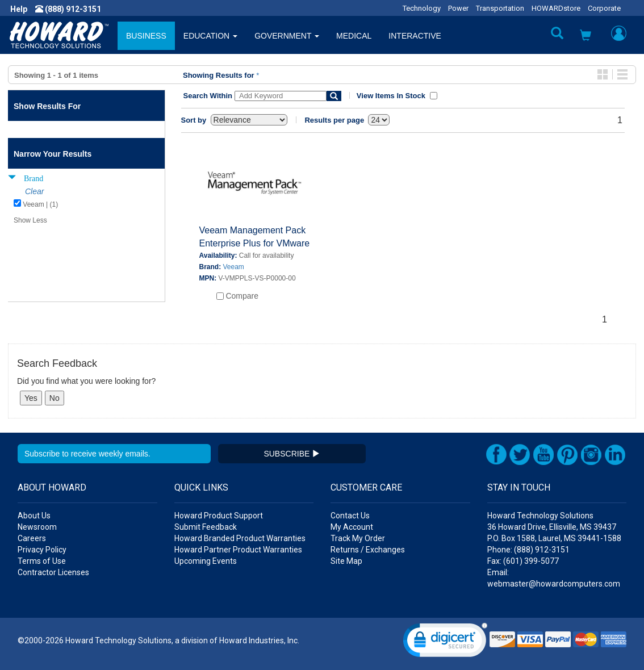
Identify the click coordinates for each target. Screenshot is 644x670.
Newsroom (37, 527)
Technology (422, 8)
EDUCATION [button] (210, 36)
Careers (32, 538)
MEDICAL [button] (354, 36)
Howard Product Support (219, 516)
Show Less (30, 220)
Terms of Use (42, 561)
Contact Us (350, 516)
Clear (34, 191)
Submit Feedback (206, 527)
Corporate (604, 8)
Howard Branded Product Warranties (240, 538)
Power (458, 8)
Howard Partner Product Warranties (238, 550)
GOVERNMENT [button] (287, 36)
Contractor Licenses (53, 572)
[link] (445, 642)
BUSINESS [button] (146, 36)
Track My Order (358, 538)
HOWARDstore (556, 8)
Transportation (500, 8)
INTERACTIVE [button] (415, 36)
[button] (586, 37)
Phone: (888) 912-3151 (528, 550)
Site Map (346, 561)
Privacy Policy (42, 550)
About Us (34, 516)
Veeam (234, 267)
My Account (352, 527)
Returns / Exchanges (368, 550)
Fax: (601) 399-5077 (523, 561)
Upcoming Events (206, 561)
